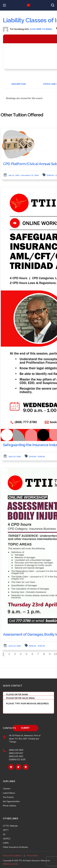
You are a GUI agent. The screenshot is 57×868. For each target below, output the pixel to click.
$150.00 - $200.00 (37, 457)
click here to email (41, 29)
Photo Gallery (9, 806)
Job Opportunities (11, 802)
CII (4, 835)
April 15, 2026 (15, 457)
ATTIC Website (10, 826)
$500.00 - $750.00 (37, 646)
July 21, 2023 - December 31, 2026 (23, 175)
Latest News (9, 793)
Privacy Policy (32, 856)
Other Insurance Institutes (16, 847)
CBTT (6, 830)
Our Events (8, 797)
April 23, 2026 (15, 646)
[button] (53, 5)
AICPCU (7, 839)
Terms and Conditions (12, 856)
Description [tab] (19, 84)
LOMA (6, 843)
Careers (7, 789)
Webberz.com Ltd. (11, 864)
